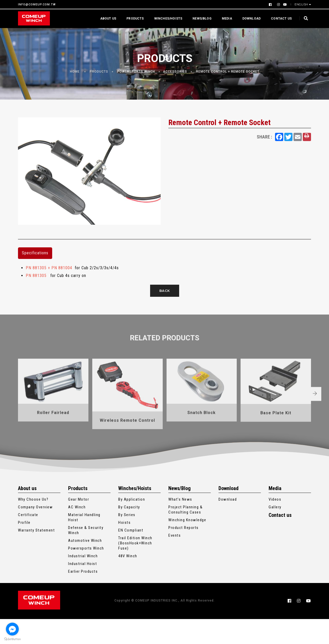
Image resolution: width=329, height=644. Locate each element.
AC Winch (77, 534)
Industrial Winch (83, 583)
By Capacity (129, 534)
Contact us (279, 18)
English (302, 4)
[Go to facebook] (12, 629)
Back (165, 298)
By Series (127, 542)
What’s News (180, 526)
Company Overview (35, 534)
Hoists (124, 549)
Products (132, 18)
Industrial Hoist (83, 590)
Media (224, 18)
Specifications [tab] (35, 260)
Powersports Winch (136, 75)
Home (75, 75)
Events (175, 562)
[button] (321, 441)
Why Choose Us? (33, 526)
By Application (132, 526)
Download (249, 18)
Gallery (275, 534)
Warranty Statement (36, 557)
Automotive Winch (85, 567)
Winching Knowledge (187, 547)
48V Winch (128, 583)
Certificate (28, 542)
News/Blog (199, 18)
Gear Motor (79, 526)
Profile (24, 549)
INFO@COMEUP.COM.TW (37, 5)
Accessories (175, 75)
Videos (275, 526)
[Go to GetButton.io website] (12, 639)
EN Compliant (131, 557)
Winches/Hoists (166, 18)
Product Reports (184, 554)
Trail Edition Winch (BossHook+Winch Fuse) (135, 570)
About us (106, 18)
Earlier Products (83, 598)
